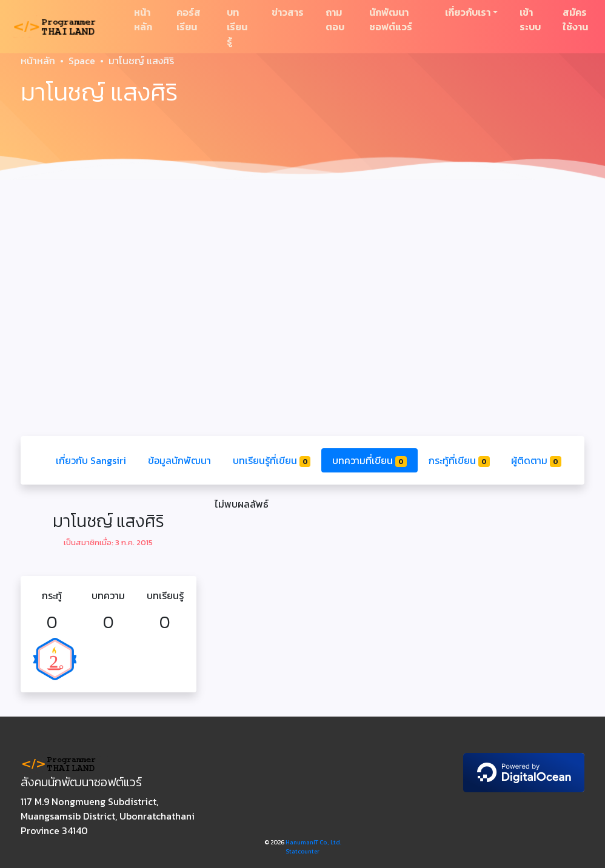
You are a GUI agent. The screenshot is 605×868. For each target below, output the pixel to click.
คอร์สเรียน (189, 19)
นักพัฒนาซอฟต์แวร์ (391, 19)
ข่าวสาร (288, 12)
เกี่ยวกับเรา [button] (468, 12)
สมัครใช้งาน (575, 19)
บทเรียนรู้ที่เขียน (272, 460)
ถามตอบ (335, 19)
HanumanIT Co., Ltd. (313, 842)
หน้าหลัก (143, 19)
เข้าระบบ (530, 19)
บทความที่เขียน (369, 460)
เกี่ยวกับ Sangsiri (91, 460)
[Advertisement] (302, 276)
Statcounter (302, 851)
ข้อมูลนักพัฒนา (179, 460)
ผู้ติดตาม (536, 460)
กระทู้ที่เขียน (459, 460)
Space (82, 61)
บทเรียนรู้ (237, 27)
